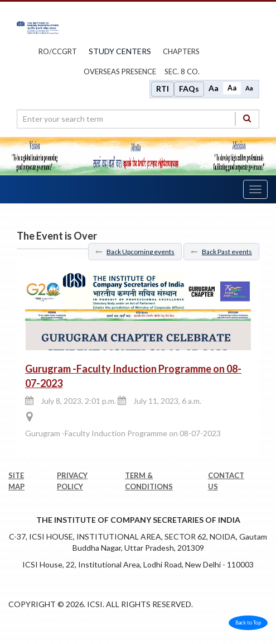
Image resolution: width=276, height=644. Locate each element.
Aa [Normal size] (232, 88)
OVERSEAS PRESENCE (120, 71)
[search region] (138, 119)
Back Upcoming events (135, 252)
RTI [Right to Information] (163, 89)
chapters (181, 51)
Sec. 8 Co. (182, 71)
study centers (120, 51)
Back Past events (221, 252)
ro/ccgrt (58, 51)
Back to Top (248, 622)
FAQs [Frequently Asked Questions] (189, 89)
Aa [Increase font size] (214, 88)
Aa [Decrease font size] (249, 88)
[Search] (247, 119)
